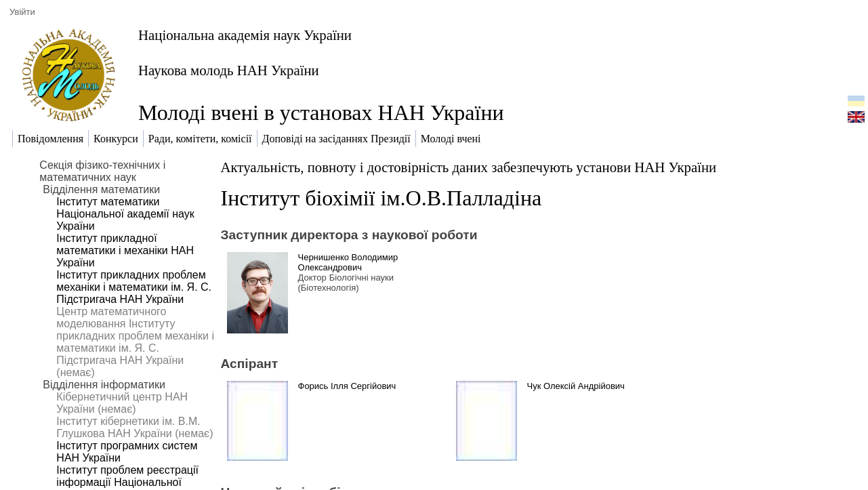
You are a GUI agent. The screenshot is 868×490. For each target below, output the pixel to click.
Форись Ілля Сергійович (347, 386)
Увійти (22, 12)
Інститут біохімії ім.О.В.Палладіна (381, 198)
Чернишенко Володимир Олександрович (348, 262)
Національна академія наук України (245, 35)
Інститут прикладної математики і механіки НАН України (125, 250)
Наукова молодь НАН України (229, 70)
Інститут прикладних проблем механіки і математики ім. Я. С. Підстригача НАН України (134, 287)
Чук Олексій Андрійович (576, 386)
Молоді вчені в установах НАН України (321, 113)
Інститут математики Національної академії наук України (125, 214)
